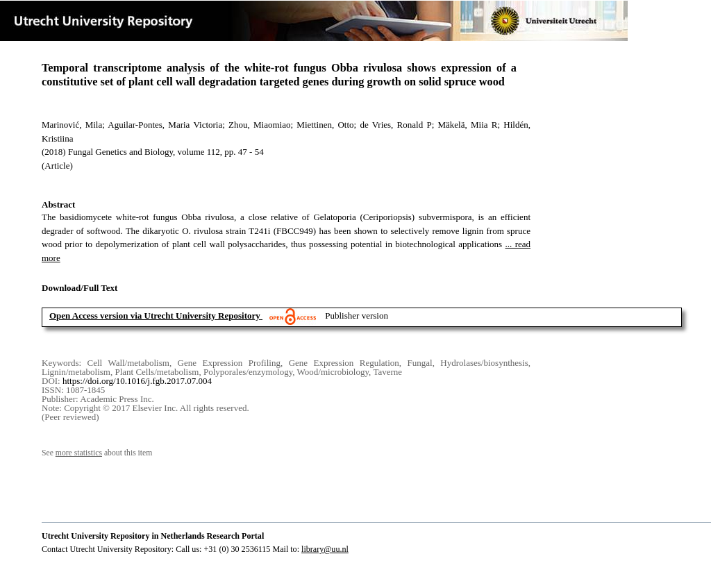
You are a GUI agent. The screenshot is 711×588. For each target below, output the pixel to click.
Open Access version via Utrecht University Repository (155, 316)
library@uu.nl (325, 549)
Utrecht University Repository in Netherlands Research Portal (153, 536)
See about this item (97, 453)
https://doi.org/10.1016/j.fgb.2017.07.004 (137, 381)
